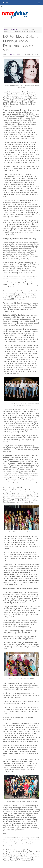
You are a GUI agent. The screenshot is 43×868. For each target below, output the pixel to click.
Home (6, 3)
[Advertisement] (22, 23)
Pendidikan (14, 29)
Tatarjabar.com (14, 54)
